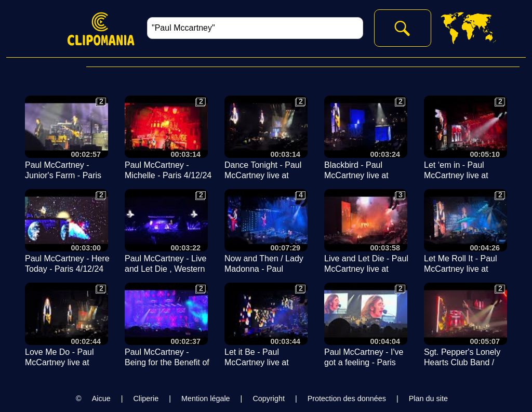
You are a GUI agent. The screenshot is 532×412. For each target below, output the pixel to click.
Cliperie (146, 398)
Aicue (101, 398)
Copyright (269, 398)
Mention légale (206, 398)
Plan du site (428, 398)
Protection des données (347, 398)
